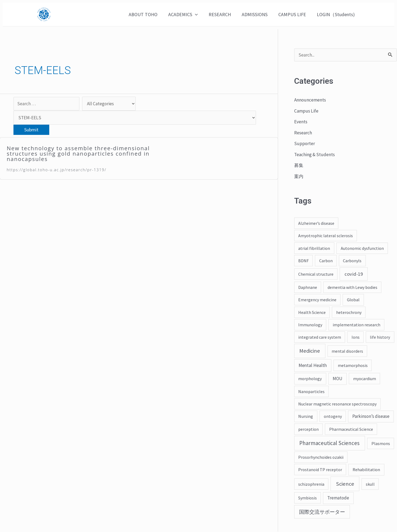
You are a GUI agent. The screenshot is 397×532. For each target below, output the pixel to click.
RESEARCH (224, 14)
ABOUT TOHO (149, 14)
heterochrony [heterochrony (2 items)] (349, 313)
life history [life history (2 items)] (380, 337)
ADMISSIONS (257, 14)
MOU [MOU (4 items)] (338, 379)
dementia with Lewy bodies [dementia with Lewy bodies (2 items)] (352, 288)
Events (301, 122)
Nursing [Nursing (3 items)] (306, 416)
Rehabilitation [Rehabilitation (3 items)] (366, 470)
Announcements (310, 100)
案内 (299, 176)
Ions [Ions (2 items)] (356, 337)
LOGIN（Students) (336, 14)
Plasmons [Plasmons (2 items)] (381, 444)
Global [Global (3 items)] (353, 300)
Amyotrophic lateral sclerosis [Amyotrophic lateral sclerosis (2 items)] (326, 236)
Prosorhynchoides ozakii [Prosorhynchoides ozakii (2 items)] (321, 457)
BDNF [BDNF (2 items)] (303, 261)
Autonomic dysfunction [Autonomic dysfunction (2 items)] (362, 248)
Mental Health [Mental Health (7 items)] (313, 366)
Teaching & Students (315, 155)
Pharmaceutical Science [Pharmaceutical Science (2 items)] (351, 429)
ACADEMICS (188, 15)
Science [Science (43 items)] (345, 484)
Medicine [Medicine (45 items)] (310, 351)
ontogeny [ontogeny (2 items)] (333, 416)
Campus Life (307, 111)
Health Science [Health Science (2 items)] (312, 313)
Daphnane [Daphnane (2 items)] (308, 288)
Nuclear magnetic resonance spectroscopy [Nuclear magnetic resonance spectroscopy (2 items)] (337, 404)
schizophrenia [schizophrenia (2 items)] (311, 484)
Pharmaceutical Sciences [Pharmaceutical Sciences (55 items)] (329, 443)
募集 (299, 165)
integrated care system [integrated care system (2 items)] (320, 337)
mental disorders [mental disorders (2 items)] (347, 351)
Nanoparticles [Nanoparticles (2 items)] (311, 392)
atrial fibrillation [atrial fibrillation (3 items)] (314, 248)
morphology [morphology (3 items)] (310, 379)
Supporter (304, 144)
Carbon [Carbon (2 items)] (326, 261)
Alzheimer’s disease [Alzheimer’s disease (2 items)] (316, 223)
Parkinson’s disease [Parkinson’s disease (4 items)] (371, 416)
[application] (200, 15)
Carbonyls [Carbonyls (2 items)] (352, 261)
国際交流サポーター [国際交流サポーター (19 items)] (322, 512)
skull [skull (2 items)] (370, 484)
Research (303, 133)
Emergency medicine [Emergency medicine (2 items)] (317, 300)
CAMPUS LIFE (294, 14)
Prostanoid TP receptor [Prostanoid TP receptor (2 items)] (320, 470)
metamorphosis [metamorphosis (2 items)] (353, 366)
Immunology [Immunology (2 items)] (310, 325)
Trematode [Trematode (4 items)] (338, 498)
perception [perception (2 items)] (308, 429)
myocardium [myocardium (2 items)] (365, 379)
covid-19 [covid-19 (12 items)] (354, 274)
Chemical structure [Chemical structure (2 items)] (316, 274)
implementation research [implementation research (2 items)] (356, 325)
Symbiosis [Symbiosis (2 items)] (308, 498)
